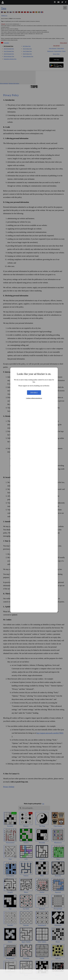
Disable (34, 392)
